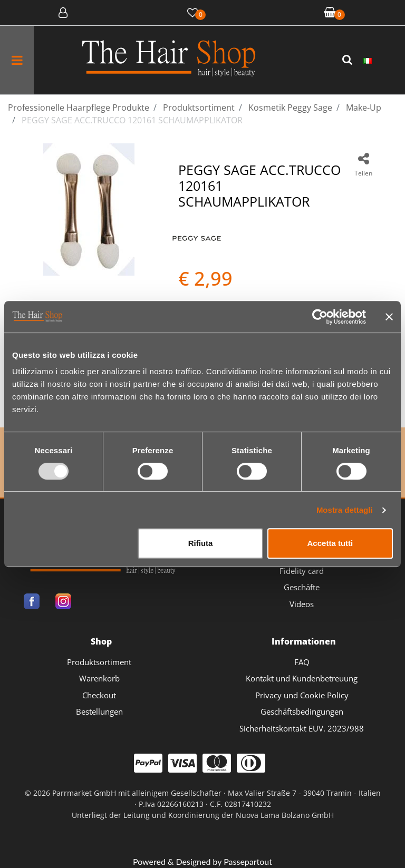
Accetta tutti (330, 543)
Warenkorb (99, 678)
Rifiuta (201, 543)
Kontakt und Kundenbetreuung (302, 678)
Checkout (99, 695)
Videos (302, 604)
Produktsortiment (99, 662)
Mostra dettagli (345, 510)
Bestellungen (99, 711)
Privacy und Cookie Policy (302, 695)
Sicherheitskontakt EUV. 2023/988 (302, 728)
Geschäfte (302, 587)
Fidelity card (302, 571)
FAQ (302, 662)
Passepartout (248, 861)
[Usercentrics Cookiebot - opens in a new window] (320, 317)
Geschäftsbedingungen (302, 711)
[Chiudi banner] (389, 317)
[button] (349, 60)
